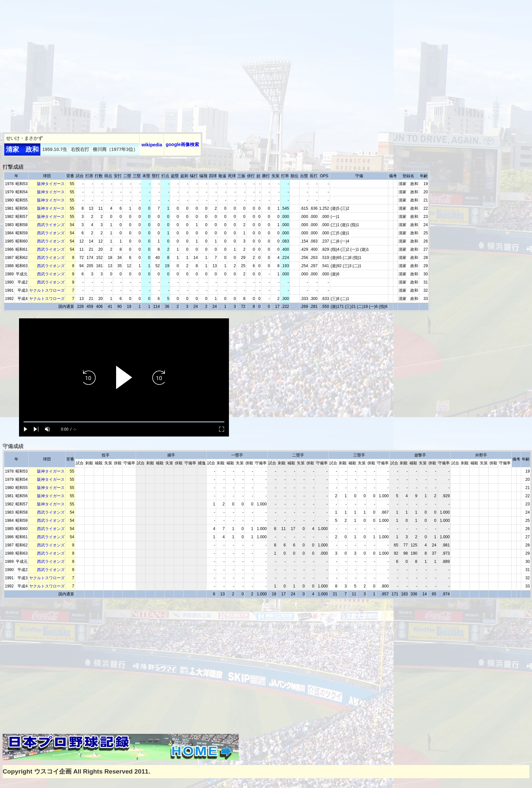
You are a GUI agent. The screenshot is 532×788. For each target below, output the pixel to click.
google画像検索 (182, 144)
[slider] (124, 422)
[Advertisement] (61, 64)
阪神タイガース (51, 184)
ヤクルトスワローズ (47, 290)
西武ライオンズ (51, 225)
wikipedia (152, 145)
